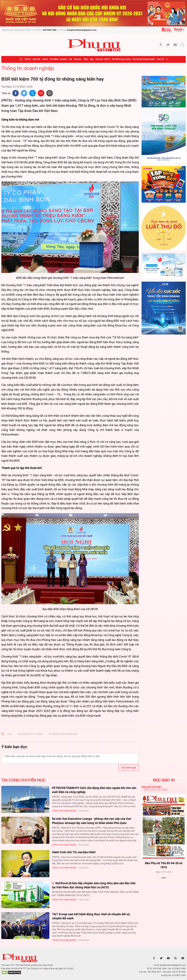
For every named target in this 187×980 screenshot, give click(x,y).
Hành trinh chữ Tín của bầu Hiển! (74, 852)
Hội (70, 59)
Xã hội (45, 59)
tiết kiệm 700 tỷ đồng (30, 734)
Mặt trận (37, 59)
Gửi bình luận (129, 768)
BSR (10, 734)
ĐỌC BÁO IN (164, 780)
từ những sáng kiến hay (63, 734)
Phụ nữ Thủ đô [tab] (151, 787)
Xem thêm (164, 884)
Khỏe (86, 59)
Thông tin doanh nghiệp (28, 68)
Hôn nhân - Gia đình (58, 59)
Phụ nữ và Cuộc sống (121, 59)
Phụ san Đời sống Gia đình (144, 59)
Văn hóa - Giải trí (103, 59)
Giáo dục (78, 59)
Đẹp (92, 59)
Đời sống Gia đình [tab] (156, 790)
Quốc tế (160, 59)
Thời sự (28, 59)
